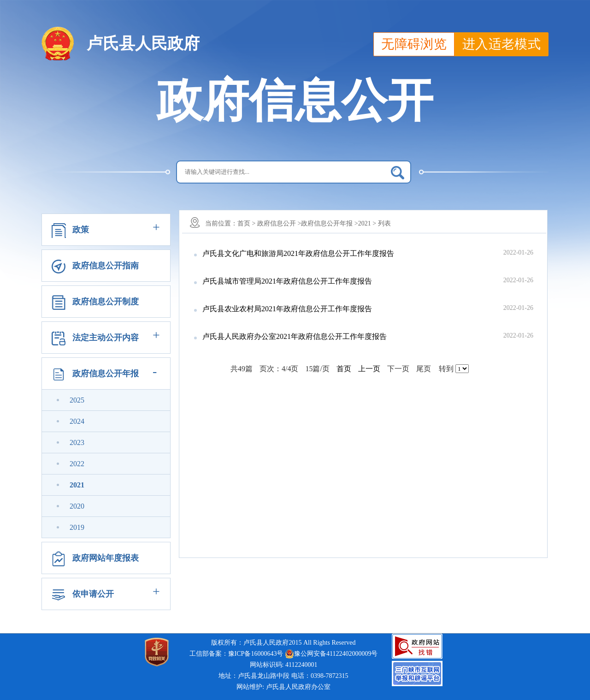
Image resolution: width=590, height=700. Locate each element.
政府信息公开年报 (106, 374)
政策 (81, 230)
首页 (344, 369)
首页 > (246, 223)
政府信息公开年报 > (329, 223)
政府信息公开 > (279, 223)
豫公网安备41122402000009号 (331, 654)
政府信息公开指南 (106, 266)
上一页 (369, 369)
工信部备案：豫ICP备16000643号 (236, 654)
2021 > (367, 223)
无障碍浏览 (414, 44)
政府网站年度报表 (106, 558)
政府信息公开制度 (106, 302)
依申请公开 (93, 594)
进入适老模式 (501, 44)
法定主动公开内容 (106, 338)
